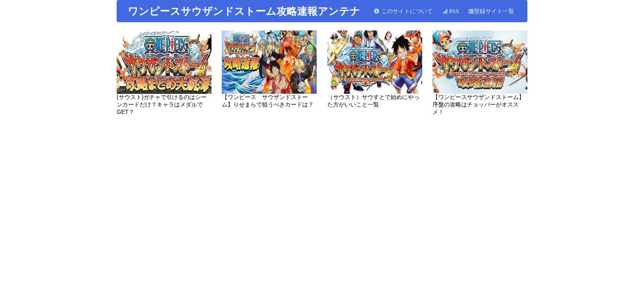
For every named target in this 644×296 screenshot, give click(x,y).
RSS (451, 11)
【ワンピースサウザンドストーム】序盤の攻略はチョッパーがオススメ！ (480, 73)
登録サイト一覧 (491, 11)
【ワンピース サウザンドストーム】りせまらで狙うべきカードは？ (269, 69)
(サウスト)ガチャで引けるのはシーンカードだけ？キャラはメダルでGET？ (164, 73)
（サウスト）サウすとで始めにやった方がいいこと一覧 (375, 69)
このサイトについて (403, 11)
